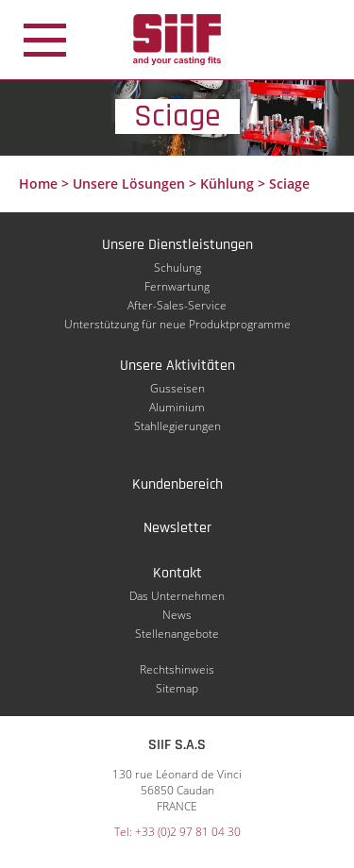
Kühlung (227, 184)
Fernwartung (177, 286)
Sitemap (177, 688)
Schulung (177, 267)
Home (38, 184)
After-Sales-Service (177, 305)
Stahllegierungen (177, 426)
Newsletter (177, 528)
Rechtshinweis (177, 669)
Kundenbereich (177, 484)
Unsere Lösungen (129, 184)
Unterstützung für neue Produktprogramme (177, 324)
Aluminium (177, 407)
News (177, 615)
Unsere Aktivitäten (177, 366)
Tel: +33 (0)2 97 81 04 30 (177, 832)
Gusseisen (177, 388)
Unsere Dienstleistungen (177, 245)
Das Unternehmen (177, 596)
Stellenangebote (177, 634)
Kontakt (177, 573)
